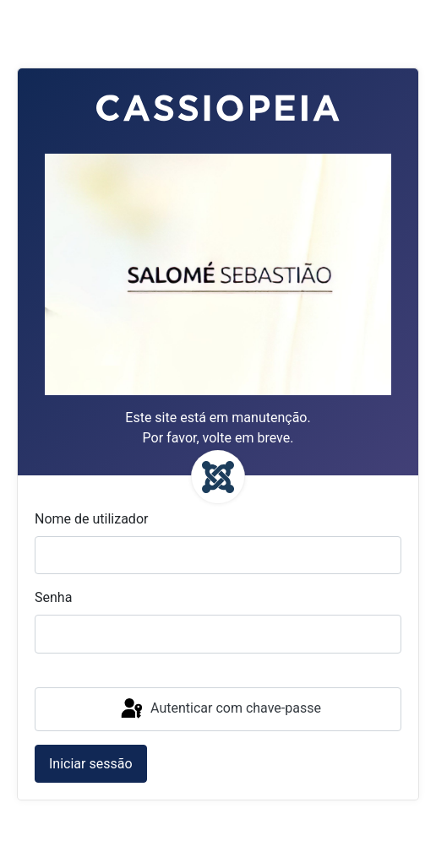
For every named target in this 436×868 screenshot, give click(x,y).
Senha (53, 597)
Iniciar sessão (91, 764)
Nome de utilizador (91, 519)
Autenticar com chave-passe (220, 709)
